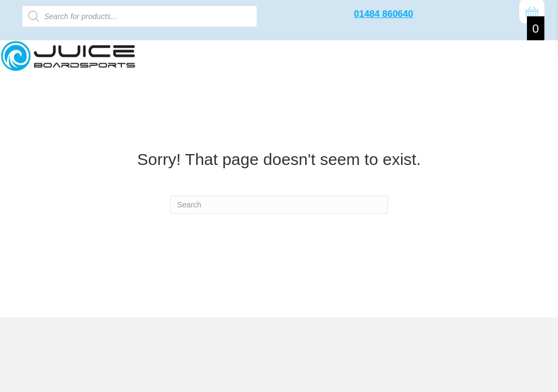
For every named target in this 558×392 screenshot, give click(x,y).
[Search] (279, 205)
